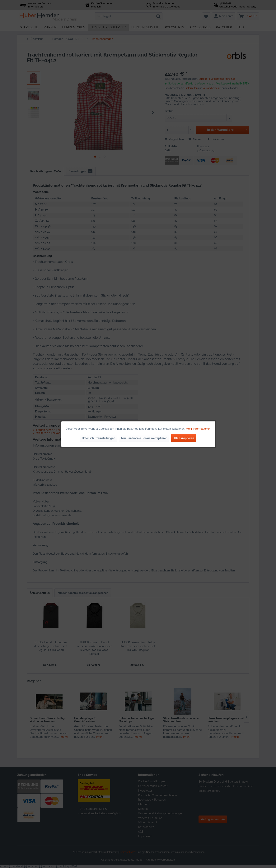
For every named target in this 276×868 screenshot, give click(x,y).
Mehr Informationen (198, 429)
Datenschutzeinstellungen (98, 438)
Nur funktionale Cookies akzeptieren (144, 438)
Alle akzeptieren (184, 438)
